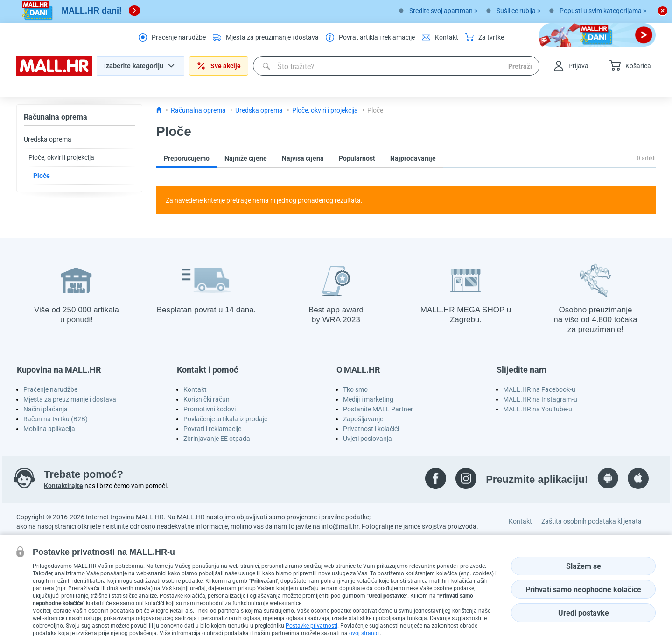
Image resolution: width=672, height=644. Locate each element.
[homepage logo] (54, 73)
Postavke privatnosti (311, 626)
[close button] (663, 11)
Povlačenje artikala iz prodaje (225, 419)
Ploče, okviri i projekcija (61, 157)
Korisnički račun (206, 399)
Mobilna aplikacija (49, 429)
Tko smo (355, 389)
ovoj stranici (364, 633)
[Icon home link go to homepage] (159, 110)
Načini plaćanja (45, 409)
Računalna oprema (56, 117)
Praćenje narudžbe (50, 389)
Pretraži (520, 66)
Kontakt (195, 389)
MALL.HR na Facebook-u (539, 389)
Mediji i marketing (368, 399)
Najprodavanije (413, 158)
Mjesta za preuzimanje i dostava (70, 399)
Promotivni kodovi (210, 409)
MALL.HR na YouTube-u (538, 409)
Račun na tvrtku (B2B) (56, 419)
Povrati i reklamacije (212, 429)
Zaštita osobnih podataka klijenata (591, 521)
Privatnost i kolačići (371, 429)
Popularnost (357, 158)
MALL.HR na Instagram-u (540, 399)
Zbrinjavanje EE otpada (217, 439)
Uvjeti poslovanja (367, 439)
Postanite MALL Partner (378, 409)
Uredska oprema (48, 139)
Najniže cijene (246, 158)
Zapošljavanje (363, 419)
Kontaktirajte (63, 486)
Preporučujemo (187, 158)
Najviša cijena (303, 158)
